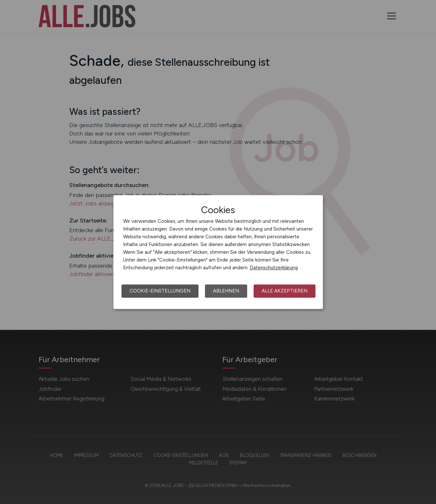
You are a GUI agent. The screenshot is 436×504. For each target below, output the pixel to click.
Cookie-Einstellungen (160, 291)
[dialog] (218, 252)
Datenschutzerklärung (274, 268)
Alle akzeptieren (285, 291)
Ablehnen (226, 291)
